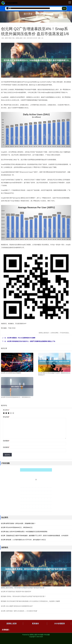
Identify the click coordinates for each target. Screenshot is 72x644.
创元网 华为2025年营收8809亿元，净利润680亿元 (17, 527)
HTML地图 (47, 635)
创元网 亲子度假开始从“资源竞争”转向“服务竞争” (16, 592)
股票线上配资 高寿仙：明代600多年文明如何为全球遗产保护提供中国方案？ (23, 588)
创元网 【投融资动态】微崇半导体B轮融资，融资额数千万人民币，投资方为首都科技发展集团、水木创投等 (35, 536)
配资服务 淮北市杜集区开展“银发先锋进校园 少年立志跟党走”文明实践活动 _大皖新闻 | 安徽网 (30, 601)
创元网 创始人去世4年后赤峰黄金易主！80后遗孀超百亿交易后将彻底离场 (24, 532)
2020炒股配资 (59, 624)
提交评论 (7, 455)
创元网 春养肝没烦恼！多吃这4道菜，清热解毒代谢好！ (18, 523)
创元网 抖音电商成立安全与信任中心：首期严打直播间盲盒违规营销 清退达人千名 (31, 341)
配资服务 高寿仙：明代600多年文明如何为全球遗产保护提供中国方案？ (23, 596)
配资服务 (36, 624)
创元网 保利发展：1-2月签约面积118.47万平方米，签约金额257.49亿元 (23, 540)
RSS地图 (40, 635)
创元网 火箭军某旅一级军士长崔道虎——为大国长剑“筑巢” (19, 611)
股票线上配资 (12, 624)
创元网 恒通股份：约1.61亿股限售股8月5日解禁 (21, 338)
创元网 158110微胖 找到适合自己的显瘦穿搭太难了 (17, 606)
